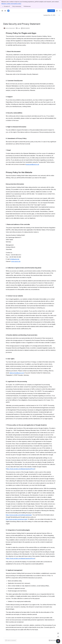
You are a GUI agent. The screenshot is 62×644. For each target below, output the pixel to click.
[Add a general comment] (11, 640)
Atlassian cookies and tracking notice (11, 4)
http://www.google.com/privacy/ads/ (17, 519)
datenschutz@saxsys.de (17, 373)
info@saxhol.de (15, 259)
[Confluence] (8, 11)
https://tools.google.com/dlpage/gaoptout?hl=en (21, 469)
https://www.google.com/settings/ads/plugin (19, 515)
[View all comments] (58, 633)
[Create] (51, 11)
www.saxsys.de (16, 261)
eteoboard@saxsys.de (32, 164)
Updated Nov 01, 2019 (49, 15)
